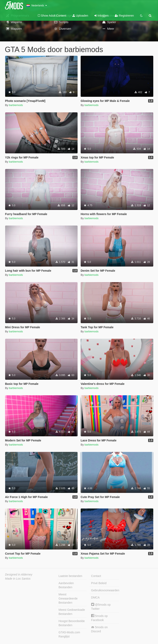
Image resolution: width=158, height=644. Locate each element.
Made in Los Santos (18, 579)
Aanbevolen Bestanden (66, 585)
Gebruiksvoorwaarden (105, 590)
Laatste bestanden (70, 576)
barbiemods (16, 105)
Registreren (124, 16)
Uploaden (80, 16)
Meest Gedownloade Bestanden (72, 612)
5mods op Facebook (99, 618)
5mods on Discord (99, 629)
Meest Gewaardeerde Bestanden (68, 598)
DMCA (95, 597)
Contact (96, 576)
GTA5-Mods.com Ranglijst (69, 634)
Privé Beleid (99, 583)
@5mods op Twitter (101, 607)
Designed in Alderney (19, 574)
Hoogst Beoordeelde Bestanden (72, 623)
